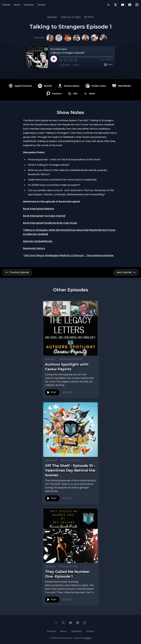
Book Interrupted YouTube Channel (44, 216)
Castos (88, 638)
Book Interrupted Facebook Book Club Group (50, 223)
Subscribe (29, 5)
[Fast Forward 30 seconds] (76, 60)
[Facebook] (130, 5)
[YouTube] (123, 5)
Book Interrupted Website (39, 209)
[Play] (54, 59)
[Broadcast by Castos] (108, 65)
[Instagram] (137, 5)
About (17, 5)
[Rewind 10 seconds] (65, 60)
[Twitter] (116, 5)
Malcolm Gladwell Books (38, 241)
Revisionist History (34, 248)
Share (76, 65)
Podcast (6, 5)
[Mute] (61, 60)
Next (126, 272)
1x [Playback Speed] (71, 60)
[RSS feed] (108, 5)
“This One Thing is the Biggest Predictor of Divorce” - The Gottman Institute (69, 255)
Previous (17, 272)
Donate (41, 5)
